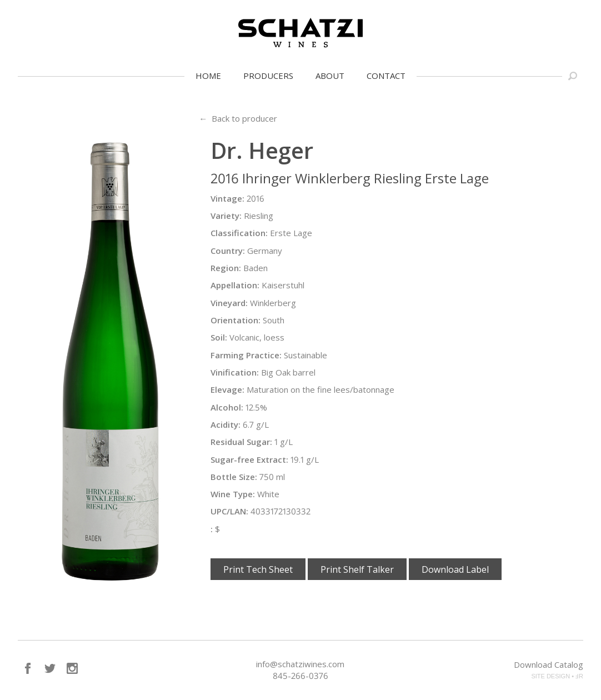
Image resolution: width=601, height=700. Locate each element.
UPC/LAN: (229, 511)
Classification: (239, 233)
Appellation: (235, 285)
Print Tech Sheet (258, 569)
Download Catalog (549, 664)
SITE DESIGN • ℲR (557, 676)
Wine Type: (233, 494)
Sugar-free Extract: (249, 459)
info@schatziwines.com (300, 664)
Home (208, 76)
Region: (226, 268)
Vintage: (227, 198)
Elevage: (227, 389)
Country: (228, 251)
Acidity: (226, 424)
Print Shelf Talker (357, 569)
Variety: (226, 216)
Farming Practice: (246, 355)
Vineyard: (229, 303)
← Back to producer (238, 118)
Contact (386, 76)
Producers (268, 76)
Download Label (455, 569)
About (330, 76)
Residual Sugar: (241, 442)
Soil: (219, 337)
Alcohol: (227, 407)
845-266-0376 (300, 676)
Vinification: (235, 372)
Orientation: (236, 320)
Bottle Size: (234, 477)
